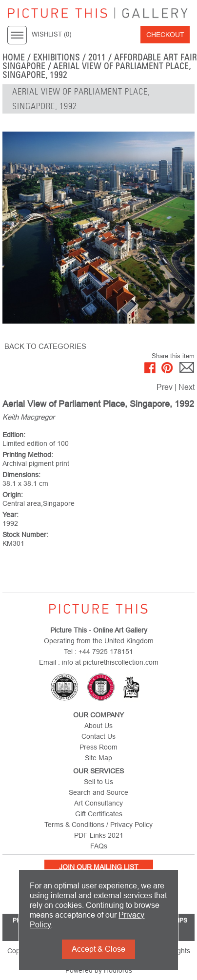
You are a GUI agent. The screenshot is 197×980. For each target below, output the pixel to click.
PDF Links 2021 (99, 835)
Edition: (14, 435)
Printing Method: (28, 455)
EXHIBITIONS (57, 58)
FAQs (99, 846)
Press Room (98, 747)
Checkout (165, 35)
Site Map (98, 758)
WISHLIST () (51, 35)
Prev (165, 387)
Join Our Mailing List (99, 867)
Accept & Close (98, 949)
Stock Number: (25, 535)
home (14, 58)
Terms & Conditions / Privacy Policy (98, 825)
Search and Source (98, 792)
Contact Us (98, 736)
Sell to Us (98, 782)
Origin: (13, 495)
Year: (10, 515)
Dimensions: (21, 475)
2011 (97, 58)
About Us (98, 726)
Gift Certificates (99, 814)
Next (187, 387)
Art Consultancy (98, 803)
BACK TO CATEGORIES (45, 346)
